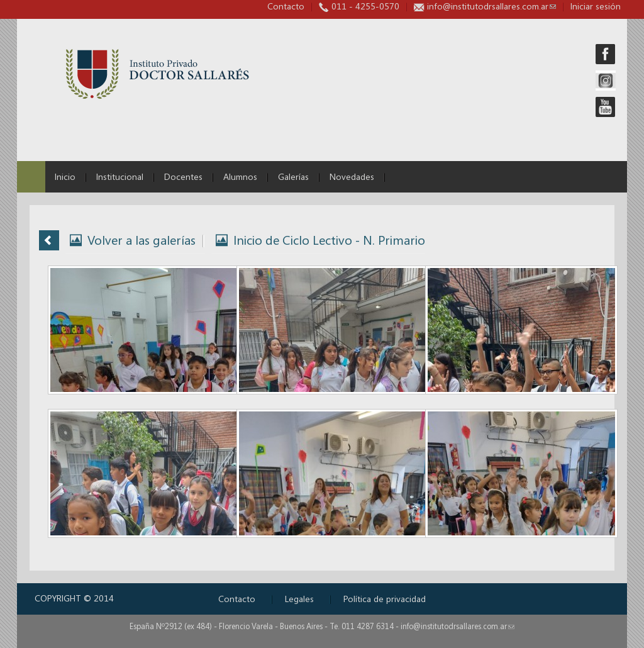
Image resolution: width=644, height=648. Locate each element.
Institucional (120, 176)
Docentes (183, 176)
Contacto (286, 6)
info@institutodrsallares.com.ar (491, 6)
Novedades (352, 176)
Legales (299, 599)
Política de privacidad (385, 599)
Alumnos (240, 176)
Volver (49, 240)
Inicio (65, 176)
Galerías (293, 176)
